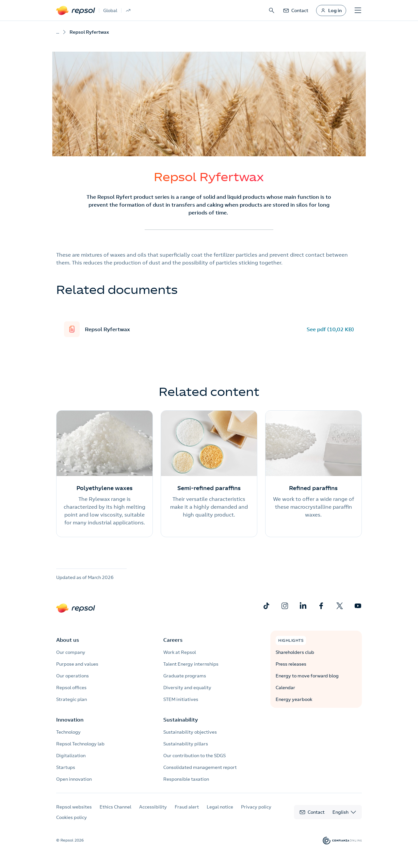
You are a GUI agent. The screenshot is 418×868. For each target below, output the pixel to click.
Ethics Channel (115, 807)
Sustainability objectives (190, 732)
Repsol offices (71, 688)
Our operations (72, 676)
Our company (71, 652)
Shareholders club (295, 652)
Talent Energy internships (191, 664)
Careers (173, 640)
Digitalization (71, 756)
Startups (66, 767)
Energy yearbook (294, 699)
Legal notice (220, 807)
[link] (296, 10)
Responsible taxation (186, 779)
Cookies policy (72, 817)
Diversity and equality (187, 688)
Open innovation (74, 779)
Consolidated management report (200, 767)
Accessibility (153, 807)
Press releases (291, 664)
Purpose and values (77, 664)
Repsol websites (74, 807)
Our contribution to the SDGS (194, 756)
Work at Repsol (180, 652)
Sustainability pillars (186, 744)
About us (68, 640)
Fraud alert (187, 807)
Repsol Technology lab (80, 744)
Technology (68, 732)
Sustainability (181, 720)
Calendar (285, 688)
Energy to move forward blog (307, 676)
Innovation (70, 720)
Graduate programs (185, 676)
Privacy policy (256, 807)
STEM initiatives (181, 699)
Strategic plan (72, 699)
